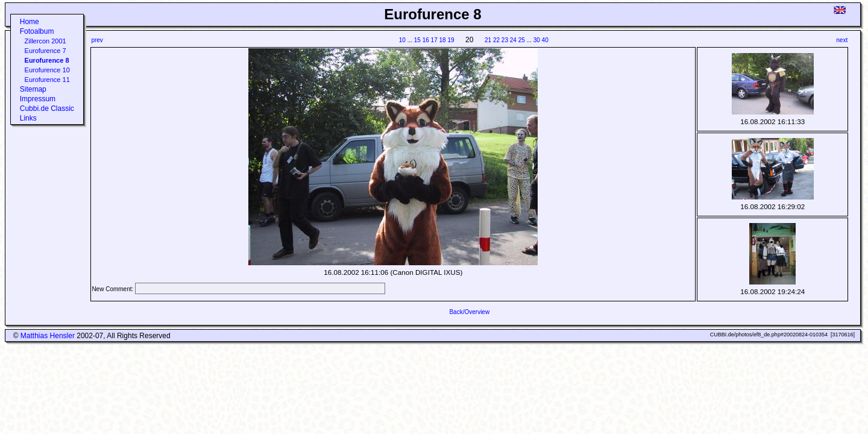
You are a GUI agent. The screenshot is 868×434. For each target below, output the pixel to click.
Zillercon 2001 (46, 41)
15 (417, 40)
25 (522, 40)
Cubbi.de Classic (47, 108)
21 (488, 40)
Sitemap (33, 89)
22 (496, 40)
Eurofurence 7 (46, 51)
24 (513, 40)
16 (426, 40)
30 (537, 40)
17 (434, 40)
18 (443, 40)
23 (505, 40)
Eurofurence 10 (47, 70)
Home (30, 22)
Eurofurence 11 (47, 80)
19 (451, 40)
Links (28, 118)
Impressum (38, 99)
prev (97, 40)
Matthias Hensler (48, 336)
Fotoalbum (37, 31)
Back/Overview (469, 312)
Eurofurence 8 (47, 60)
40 (545, 40)
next (842, 40)
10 (402, 40)
